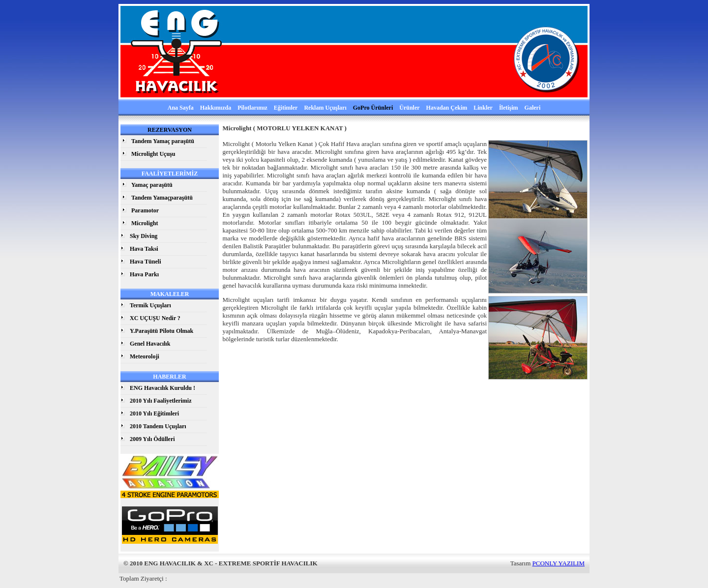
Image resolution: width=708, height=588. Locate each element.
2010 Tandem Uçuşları (158, 426)
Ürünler (409, 108)
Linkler (483, 108)
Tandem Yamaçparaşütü (162, 198)
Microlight (145, 223)
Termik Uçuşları (150, 305)
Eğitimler (286, 108)
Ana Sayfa (181, 108)
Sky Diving (144, 236)
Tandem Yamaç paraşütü (163, 141)
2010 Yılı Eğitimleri (154, 413)
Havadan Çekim (447, 108)
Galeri (533, 108)
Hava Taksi (144, 249)
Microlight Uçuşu (153, 154)
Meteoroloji (145, 356)
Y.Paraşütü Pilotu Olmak (162, 331)
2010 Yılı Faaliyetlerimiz (161, 401)
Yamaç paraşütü (152, 185)
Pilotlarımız (252, 108)
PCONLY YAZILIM (559, 563)
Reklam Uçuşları (325, 108)
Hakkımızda (216, 108)
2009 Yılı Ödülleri (152, 439)
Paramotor (145, 210)
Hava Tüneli (145, 262)
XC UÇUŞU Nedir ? (155, 318)
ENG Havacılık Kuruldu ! (162, 388)
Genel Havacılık (150, 344)
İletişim (509, 108)
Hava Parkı (144, 274)
